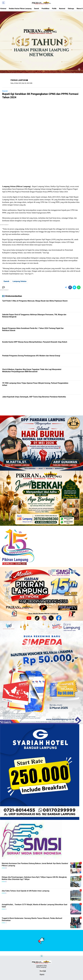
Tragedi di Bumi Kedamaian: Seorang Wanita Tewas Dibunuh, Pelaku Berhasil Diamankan (32, 919)
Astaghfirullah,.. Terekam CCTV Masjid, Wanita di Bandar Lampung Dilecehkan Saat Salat (35, 906)
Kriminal (3, 9)
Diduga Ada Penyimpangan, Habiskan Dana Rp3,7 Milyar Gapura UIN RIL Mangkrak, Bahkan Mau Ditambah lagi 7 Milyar (34, 878)
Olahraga (71, 9)
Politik (54, 9)
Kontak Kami (41, 971)
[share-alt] (66, 287)
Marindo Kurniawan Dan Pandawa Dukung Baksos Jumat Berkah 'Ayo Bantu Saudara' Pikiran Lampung (35, 865)
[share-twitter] (74, 287)
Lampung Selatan (20, 281)
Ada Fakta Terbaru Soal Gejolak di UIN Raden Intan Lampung (26, 891)
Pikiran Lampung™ (41, 967)
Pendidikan (45, 9)
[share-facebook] (70, 287)
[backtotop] (41, 957)
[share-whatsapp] (79, 287)
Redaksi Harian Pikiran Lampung (20, 9)
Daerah (37, 9)
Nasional (62, 9)
